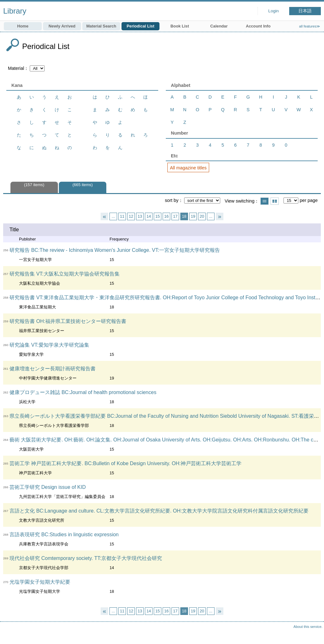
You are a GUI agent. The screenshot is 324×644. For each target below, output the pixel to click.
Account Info (258, 26)
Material (16, 68)
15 (158, 216)
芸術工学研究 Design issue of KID (48, 487)
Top (313, 633)
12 (131, 216)
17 (175, 216)
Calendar (219, 26)
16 (166, 216)
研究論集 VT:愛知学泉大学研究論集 (49, 345)
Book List (180, 26)
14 (149, 216)
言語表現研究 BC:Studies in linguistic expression (64, 535)
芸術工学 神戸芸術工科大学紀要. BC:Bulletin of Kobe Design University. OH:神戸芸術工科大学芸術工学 (125, 463)
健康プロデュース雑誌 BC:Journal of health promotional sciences (83, 392)
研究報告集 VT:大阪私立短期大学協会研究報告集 (65, 274)
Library (15, 11)
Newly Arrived (62, 26)
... (113, 216)
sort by (172, 200)
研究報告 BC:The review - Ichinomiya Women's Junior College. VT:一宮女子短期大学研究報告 (115, 250)
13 (140, 216)
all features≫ (310, 26)
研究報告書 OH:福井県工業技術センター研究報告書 (68, 321)
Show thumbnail (275, 201)
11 (122, 216)
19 (193, 216)
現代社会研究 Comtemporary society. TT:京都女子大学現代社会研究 (86, 558)
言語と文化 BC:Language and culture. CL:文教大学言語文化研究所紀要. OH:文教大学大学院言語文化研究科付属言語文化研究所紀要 (159, 511)
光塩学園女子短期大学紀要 (40, 582)
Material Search (101, 26)
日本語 (305, 11)
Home (23, 26)
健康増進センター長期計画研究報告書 (53, 369)
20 (202, 216)
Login (274, 11)
